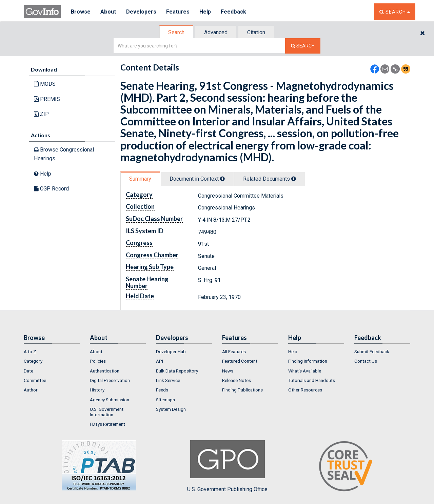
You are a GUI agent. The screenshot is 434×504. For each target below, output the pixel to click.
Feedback (234, 12)
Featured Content (240, 361)
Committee (35, 380)
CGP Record (51, 189)
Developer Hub (171, 351)
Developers (141, 12)
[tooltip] (222, 179)
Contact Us (366, 361)
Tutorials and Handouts (312, 380)
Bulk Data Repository (177, 371)
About (108, 12)
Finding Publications (242, 390)
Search (176, 32)
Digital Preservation (110, 380)
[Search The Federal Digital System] (303, 46)
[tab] (177, 32)
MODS (45, 84)
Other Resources (305, 390)
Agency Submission (110, 400)
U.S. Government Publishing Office (227, 466)
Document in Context (197, 179)
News (228, 371)
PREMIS (47, 99)
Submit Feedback (372, 351)
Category (33, 361)
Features (178, 12)
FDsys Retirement (107, 424)
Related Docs (270, 179)
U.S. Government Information (107, 412)
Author (31, 390)
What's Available (305, 371)
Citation (256, 32)
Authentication (105, 371)
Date (28, 371)
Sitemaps (165, 400)
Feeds (162, 390)
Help (206, 12)
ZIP (41, 114)
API (160, 361)
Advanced (216, 32)
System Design (171, 409)
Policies (98, 361)
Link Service (168, 380)
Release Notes (236, 380)
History (97, 390)
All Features (234, 351)
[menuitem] (52, 351)
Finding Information (308, 361)
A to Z (30, 351)
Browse (81, 12)
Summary (140, 179)
